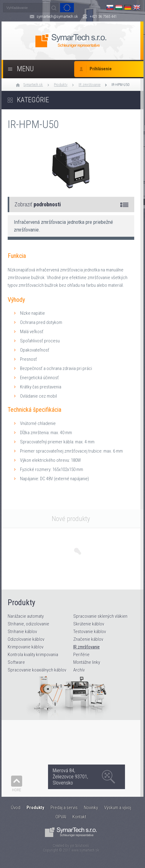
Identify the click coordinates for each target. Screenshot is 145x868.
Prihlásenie (101, 69)
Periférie (81, 655)
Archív (79, 670)
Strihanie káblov (22, 632)
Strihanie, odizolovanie (28, 624)
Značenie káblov (88, 639)
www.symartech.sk (85, 850)
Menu (25, 69)
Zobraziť (38, 204)
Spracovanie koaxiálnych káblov (37, 670)
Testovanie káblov (90, 632)
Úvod (16, 808)
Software (16, 662)
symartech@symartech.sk (57, 16)
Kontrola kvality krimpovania (33, 655)
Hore (17, 790)
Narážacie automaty (26, 616)
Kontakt (79, 817)
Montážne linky (87, 662)
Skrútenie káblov (89, 624)
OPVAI (61, 817)
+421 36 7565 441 (103, 16)
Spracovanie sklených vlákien (100, 616)
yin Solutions (79, 846)
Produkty (61, 85)
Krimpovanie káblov (26, 647)
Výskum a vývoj (118, 808)
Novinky (91, 808)
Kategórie (33, 100)
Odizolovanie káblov (26, 639)
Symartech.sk (33, 85)
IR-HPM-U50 (120, 85)
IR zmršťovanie (89, 85)
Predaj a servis (64, 808)
